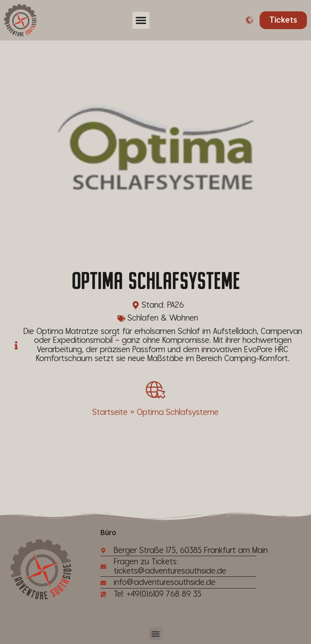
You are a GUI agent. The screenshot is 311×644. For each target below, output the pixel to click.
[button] (141, 20)
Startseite (110, 412)
